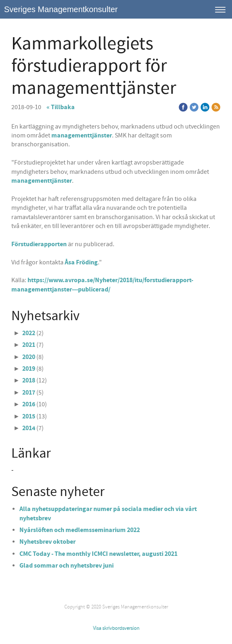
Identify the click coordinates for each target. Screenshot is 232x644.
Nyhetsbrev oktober (47, 542)
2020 (29, 357)
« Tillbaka (61, 107)
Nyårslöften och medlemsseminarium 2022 (80, 530)
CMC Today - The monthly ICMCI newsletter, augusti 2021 (99, 554)
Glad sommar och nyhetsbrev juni (66, 566)
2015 (29, 416)
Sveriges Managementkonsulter (61, 9)
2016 (29, 404)
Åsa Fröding (81, 262)
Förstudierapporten (39, 244)
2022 (29, 333)
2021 (29, 345)
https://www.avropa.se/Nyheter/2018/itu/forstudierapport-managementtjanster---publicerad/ (102, 285)
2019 (29, 369)
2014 (29, 428)
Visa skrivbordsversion (116, 628)
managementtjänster (82, 135)
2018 (29, 380)
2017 (29, 393)
